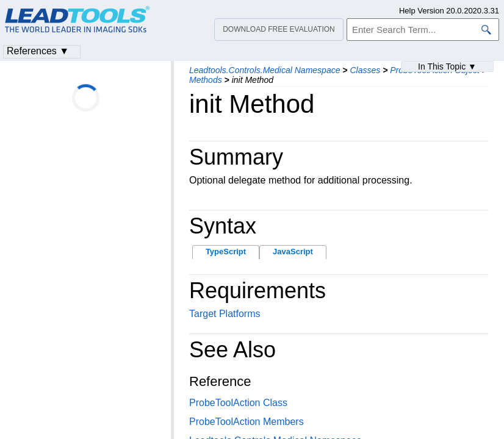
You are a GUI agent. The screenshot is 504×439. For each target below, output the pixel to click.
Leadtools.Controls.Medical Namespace (265, 70)
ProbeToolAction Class (238, 403)
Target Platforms (225, 314)
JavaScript (293, 252)
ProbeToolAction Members (247, 422)
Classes (365, 70)
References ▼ (38, 51)
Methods (206, 80)
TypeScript (226, 252)
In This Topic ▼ (447, 66)
